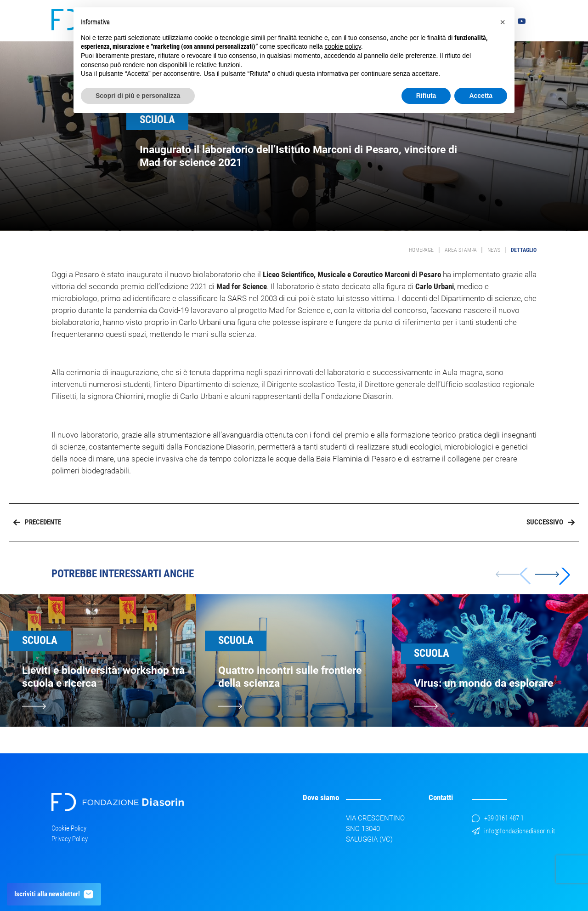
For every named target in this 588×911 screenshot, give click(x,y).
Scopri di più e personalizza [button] (138, 96)
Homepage (421, 250)
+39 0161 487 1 (498, 818)
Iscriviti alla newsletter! (54, 894)
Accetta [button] (481, 96)
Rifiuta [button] (426, 96)
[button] (553, 575)
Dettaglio (524, 250)
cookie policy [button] (343, 46)
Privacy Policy (70, 839)
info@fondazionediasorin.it (513, 831)
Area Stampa (461, 250)
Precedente (37, 522)
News (494, 250)
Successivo (551, 522)
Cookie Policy (69, 828)
